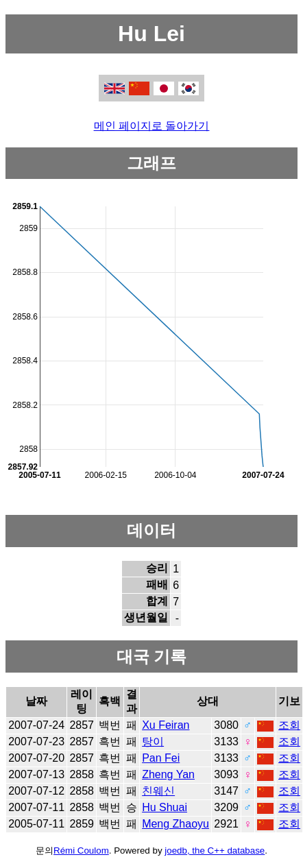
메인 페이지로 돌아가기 (152, 126)
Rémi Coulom (81, 851)
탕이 (153, 742)
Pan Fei (161, 758)
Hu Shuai (165, 807)
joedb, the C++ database (215, 851)
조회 (289, 725)
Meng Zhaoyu (175, 824)
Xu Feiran (166, 725)
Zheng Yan (168, 774)
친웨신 (158, 791)
